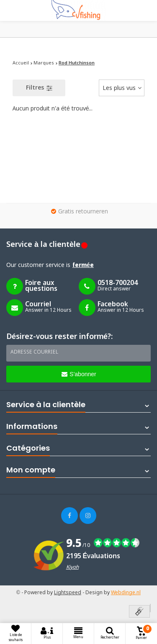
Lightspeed (68, 593)
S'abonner (79, 374)
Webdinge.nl (126, 593)
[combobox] (122, 88)
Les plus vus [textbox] (119, 88)
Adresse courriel (34, 352)
